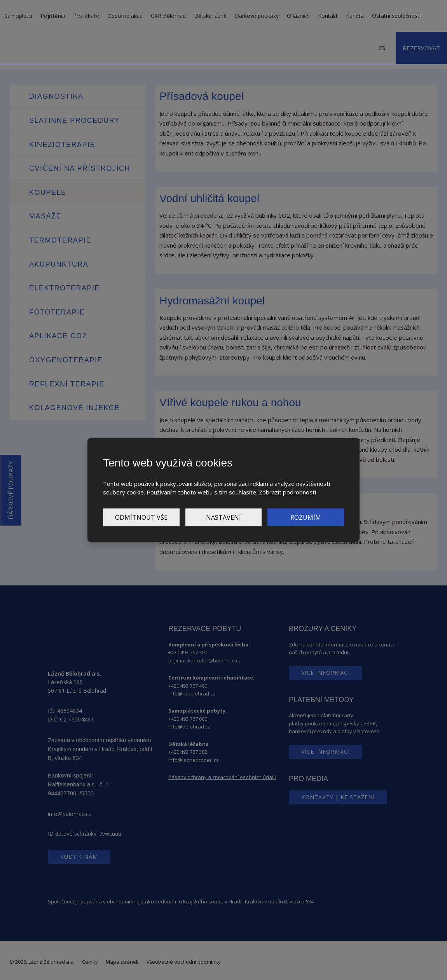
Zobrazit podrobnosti (287, 492)
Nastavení (223, 517)
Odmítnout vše (141, 517)
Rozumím (306, 517)
